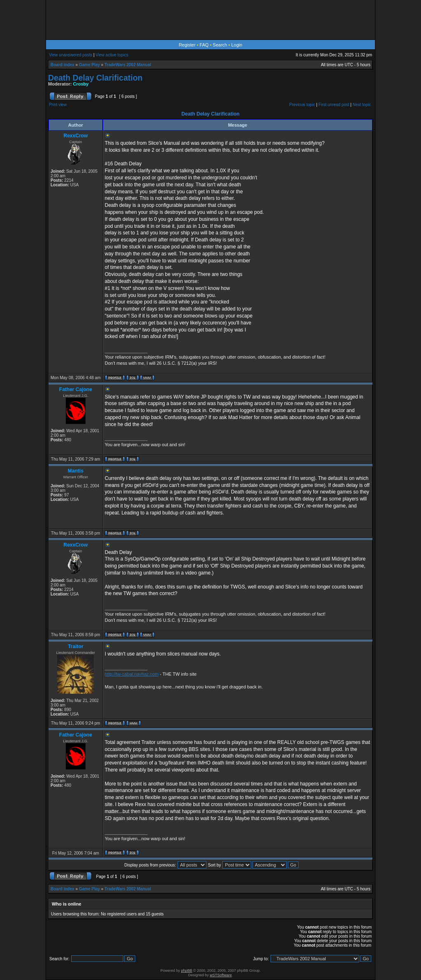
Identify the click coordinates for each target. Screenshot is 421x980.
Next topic (362, 105)
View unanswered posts (71, 55)
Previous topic (302, 105)
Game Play (89, 65)
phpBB (186, 971)
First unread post (334, 105)
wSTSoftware (221, 975)
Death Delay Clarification (95, 78)
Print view (58, 105)
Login (237, 45)
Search (220, 45)
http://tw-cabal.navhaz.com (132, 674)
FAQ (204, 45)
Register (187, 45)
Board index (62, 65)
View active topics (112, 55)
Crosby (81, 84)
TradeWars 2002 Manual (128, 65)
